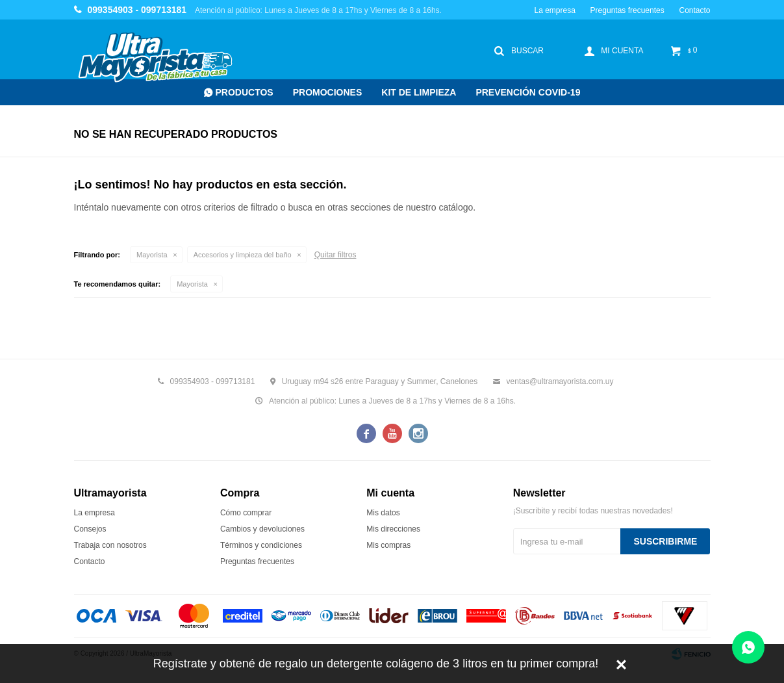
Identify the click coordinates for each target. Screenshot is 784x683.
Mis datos (383, 513)
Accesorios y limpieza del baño (243, 255)
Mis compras (388, 545)
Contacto (694, 10)
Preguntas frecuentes (627, 10)
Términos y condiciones (261, 545)
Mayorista (152, 255)
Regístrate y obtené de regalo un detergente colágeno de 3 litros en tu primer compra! (376, 664)
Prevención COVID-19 (528, 92)
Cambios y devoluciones (262, 529)
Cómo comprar (246, 513)
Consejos (90, 529)
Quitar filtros (335, 255)
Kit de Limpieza (419, 92)
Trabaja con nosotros (110, 545)
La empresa (554, 10)
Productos (245, 92)
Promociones (328, 92)
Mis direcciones (393, 529)
